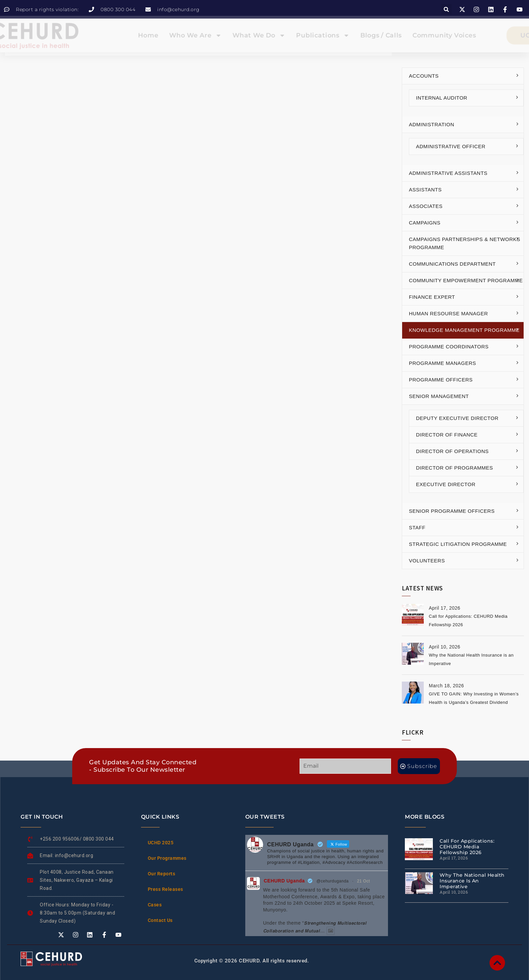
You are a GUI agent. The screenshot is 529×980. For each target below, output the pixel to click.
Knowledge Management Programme (464, 330)
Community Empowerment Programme (466, 280)
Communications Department (452, 264)
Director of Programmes (454, 468)
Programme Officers (441, 380)
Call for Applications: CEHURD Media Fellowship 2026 (467, 847)
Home (165, 35)
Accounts (424, 76)
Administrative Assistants (448, 173)
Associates (426, 206)
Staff (417, 527)
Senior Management (439, 396)
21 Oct (363, 881)
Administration (431, 124)
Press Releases (165, 889)
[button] (447, 9)
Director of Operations (452, 451)
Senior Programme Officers (452, 511)
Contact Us (160, 920)
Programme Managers (442, 363)
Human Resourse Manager (448, 313)
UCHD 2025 (161, 843)
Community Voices (419, 35)
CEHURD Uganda (284, 881)
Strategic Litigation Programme (458, 544)
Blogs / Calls (364, 35)
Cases (155, 905)
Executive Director (446, 484)
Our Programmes (167, 858)
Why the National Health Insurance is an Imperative (472, 881)
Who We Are (205, 35)
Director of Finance (447, 435)
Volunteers (427, 561)
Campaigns (425, 223)
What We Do (260, 35)
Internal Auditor (442, 98)
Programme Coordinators (449, 347)
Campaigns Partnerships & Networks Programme (465, 243)
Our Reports (162, 874)
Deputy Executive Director (457, 418)
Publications (314, 35)
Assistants (425, 190)
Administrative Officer (451, 146)
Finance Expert (432, 297)
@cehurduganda (332, 881)
